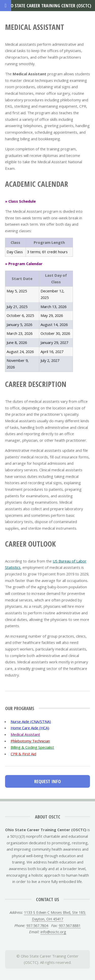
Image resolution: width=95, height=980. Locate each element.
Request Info (48, 781)
